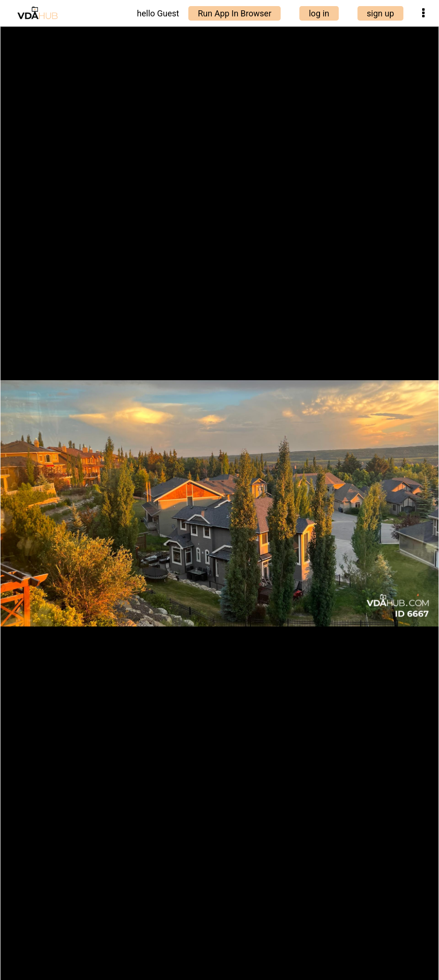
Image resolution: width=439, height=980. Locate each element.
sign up (380, 13)
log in (319, 13)
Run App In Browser (234, 13)
